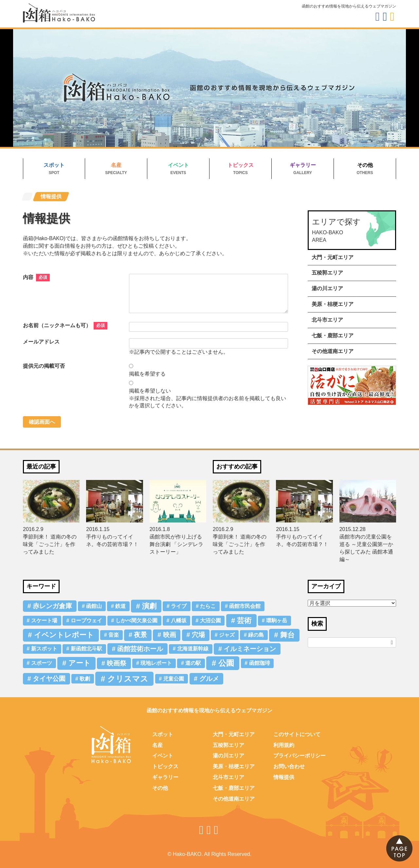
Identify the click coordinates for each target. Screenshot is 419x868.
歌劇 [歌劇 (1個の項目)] (85, 679)
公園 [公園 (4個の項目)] (226, 663)
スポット (54, 165)
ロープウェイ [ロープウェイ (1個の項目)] (86, 620)
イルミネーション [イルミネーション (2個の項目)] (250, 649)
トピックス (241, 165)
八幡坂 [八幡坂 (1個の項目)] (179, 620)
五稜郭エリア (327, 273)
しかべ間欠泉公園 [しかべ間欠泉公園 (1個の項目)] (137, 620)
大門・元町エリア (333, 257)
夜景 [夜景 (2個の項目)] (140, 635)
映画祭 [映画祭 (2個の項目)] (117, 663)
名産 (116, 165)
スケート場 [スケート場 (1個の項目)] (44, 620)
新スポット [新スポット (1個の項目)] (44, 649)
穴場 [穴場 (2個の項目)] (198, 635)
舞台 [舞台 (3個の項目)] (287, 635)
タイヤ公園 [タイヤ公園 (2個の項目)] (49, 679)
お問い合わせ (289, 766)
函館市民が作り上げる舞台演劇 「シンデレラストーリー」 (176, 544)
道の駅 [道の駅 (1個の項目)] (193, 663)
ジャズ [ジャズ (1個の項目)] (227, 635)
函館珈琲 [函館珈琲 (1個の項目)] (260, 663)
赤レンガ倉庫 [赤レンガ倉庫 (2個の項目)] (52, 606)
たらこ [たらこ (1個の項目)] (208, 606)
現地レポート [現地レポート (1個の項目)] (156, 663)
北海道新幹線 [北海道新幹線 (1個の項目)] (193, 649)
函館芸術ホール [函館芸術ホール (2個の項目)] (140, 649)
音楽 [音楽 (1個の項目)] (114, 635)
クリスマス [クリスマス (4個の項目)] (128, 679)
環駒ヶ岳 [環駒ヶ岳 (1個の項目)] (277, 620)
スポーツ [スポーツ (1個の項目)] (42, 663)
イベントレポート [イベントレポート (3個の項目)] (64, 635)
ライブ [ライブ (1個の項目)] (179, 606)
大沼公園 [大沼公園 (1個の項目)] (210, 620)
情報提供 (284, 777)
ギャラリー (303, 165)
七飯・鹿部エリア (333, 336)
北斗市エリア (327, 320)
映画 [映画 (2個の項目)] (170, 635)
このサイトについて (297, 734)
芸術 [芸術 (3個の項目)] (244, 620)
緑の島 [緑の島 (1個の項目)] (256, 635)
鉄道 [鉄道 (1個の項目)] (120, 606)
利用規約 (284, 745)
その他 (365, 165)
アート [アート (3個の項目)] (80, 663)
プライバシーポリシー (300, 756)
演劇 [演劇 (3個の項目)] (149, 606)
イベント (178, 165)
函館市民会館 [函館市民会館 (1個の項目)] (245, 606)
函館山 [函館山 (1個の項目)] (94, 606)
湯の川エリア (327, 288)
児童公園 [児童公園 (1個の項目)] (173, 679)
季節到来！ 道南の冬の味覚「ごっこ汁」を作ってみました (50, 544)
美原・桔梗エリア (333, 304)
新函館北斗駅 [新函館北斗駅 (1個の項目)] (86, 649)
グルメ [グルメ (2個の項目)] (209, 679)
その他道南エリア (333, 351)
